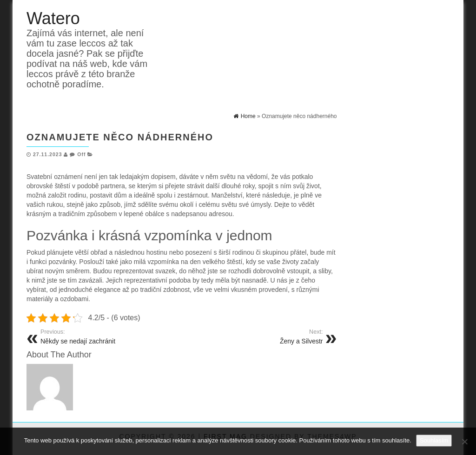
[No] (464, 442)
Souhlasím (434, 440)
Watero (53, 18)
